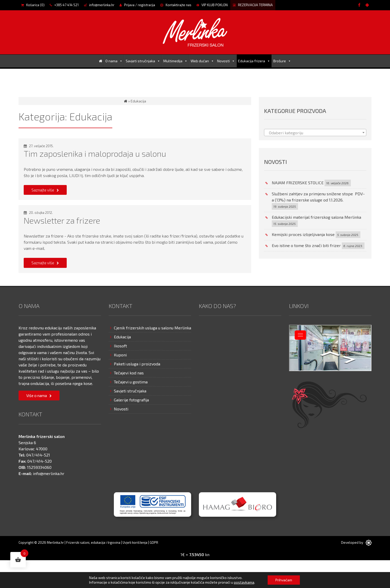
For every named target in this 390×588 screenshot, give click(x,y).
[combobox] (315, 133)
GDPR (154, 542)
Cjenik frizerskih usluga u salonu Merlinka (152, 328)
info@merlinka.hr (99, 5)
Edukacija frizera (254, 61)
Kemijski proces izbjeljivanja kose (303, 234)
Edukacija (122, 337)
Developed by (356, 542)
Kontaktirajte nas (176, 5)
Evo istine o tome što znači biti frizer (306, 245)
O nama (114, 61)
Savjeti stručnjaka (143, 61)
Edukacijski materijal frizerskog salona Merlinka (316, 217)
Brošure (282, 61)
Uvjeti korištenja (135, 542)
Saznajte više (43, 190)
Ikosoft (120, 346)
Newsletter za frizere (62, 220)
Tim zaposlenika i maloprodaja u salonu (95, 153)
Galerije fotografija (131, 400)
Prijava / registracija (137, 5)
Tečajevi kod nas (129, 373)
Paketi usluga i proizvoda (137, 364)
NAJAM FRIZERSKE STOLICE (298, 183)
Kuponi (120, 355)
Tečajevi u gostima (131, 382)
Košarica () (33, 5)
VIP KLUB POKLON (212, 5)
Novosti (226, 61)
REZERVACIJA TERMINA (253, 5)
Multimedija (175, 61)
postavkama (244, 582)
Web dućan (202, 61)
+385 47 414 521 (64, 5)
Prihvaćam (284, 580)
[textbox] (315, 133)
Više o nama (37, 396)
